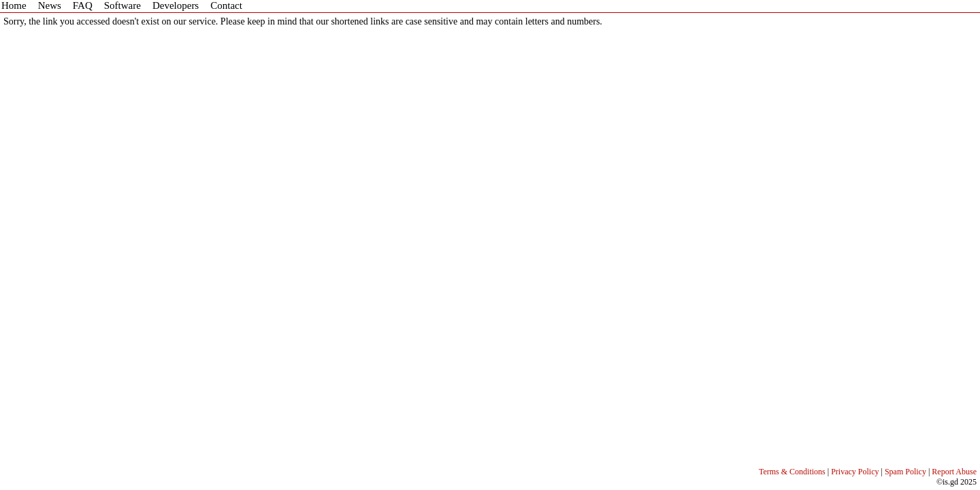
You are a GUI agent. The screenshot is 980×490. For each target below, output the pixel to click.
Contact (226, 5)
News (50, 5)
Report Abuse (954, 472)
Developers (176, 5)
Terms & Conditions (792, 472)
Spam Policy (905, 472)
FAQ (83, 5)
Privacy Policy (855, 472)
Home (14, 5)
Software (122, 5)
